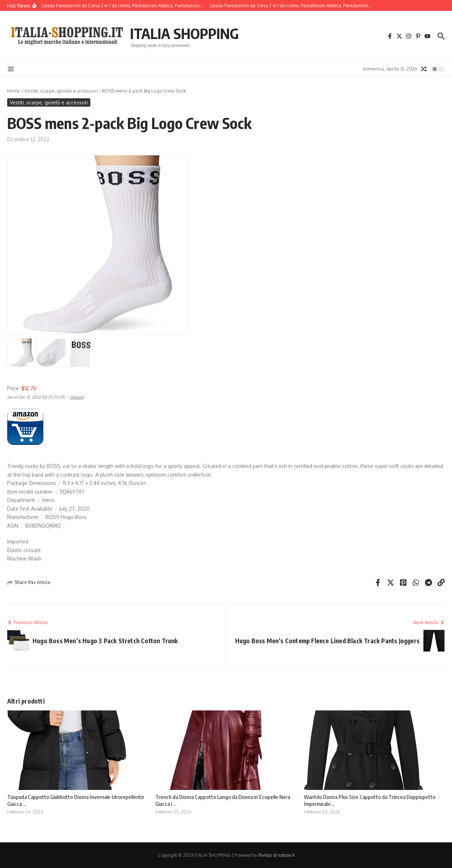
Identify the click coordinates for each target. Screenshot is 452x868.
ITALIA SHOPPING (184, 33)
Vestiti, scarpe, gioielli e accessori (61, 91)
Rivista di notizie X (276, 855)
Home (14, 91)
